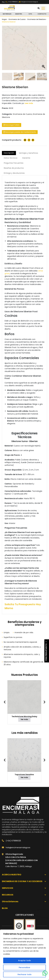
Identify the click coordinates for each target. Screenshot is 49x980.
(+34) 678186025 (11, 841)
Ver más (24, 719)
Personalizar (24, 967)
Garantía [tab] (26, 158)
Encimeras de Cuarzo (17, 19)
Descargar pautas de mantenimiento (20, 132)
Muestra (19, 14)
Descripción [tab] (9, 153)
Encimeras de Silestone (36, 19)
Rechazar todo (25, 974)
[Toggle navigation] (43, 8)
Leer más (29, 103)
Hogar (4, 19)
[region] (24, 955)
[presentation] (6, 702)
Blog (3, 2)
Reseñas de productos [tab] (14, 168)
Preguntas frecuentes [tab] (14, 163)
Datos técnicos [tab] (11, 158)
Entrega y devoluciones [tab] (14, 173)
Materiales (7, 14)
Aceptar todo (24, 960)
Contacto (42, 14)
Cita (30, 14)
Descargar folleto (12, 125)
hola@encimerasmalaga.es (16, 848)
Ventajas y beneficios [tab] (28, 153)
